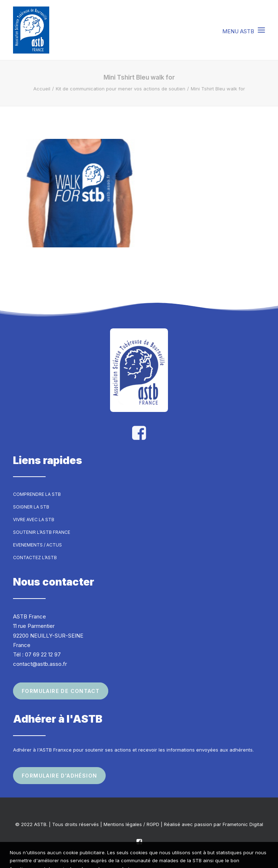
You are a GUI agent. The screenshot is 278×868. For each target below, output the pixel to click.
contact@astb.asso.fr (40, 664)
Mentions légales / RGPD (131, 824)
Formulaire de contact (61, 691)
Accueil (42, 89)
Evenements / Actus (37, 545)
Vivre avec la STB (34, 520)
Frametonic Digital (243, 824)
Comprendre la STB (37, 494)
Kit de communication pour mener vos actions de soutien (121, 89)
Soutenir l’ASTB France (42, 532)
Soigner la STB (31, 507)
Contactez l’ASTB (35, 558)
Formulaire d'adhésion (59, 776)
